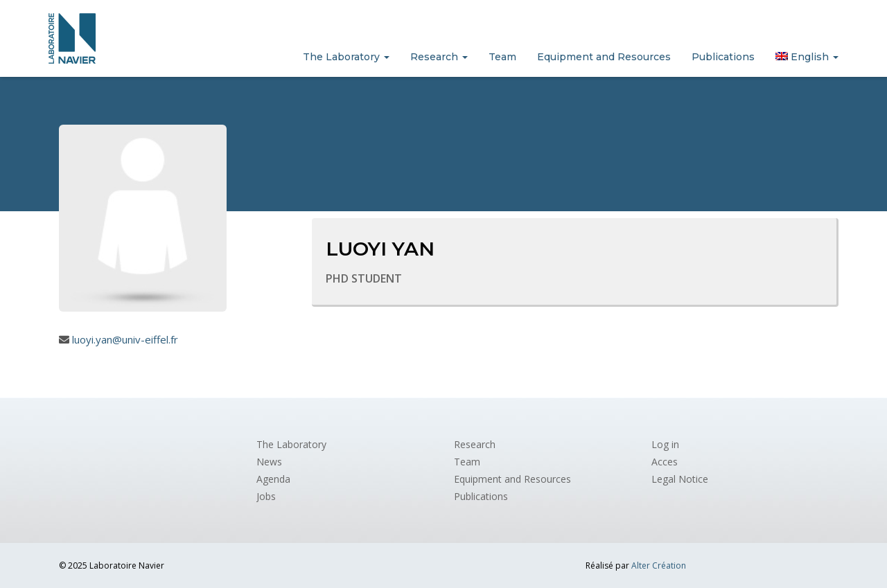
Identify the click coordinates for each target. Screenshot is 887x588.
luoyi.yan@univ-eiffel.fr (125, 339)
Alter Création (659, 565)
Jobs (266, 496)
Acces (665, 462)
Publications (723, 57)
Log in (665, 444)
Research (439, 57)
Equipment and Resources (604, 57)
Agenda (273, 479)
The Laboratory (346, 57)
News (269, 462)
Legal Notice (680, 479)
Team (502, 57)
